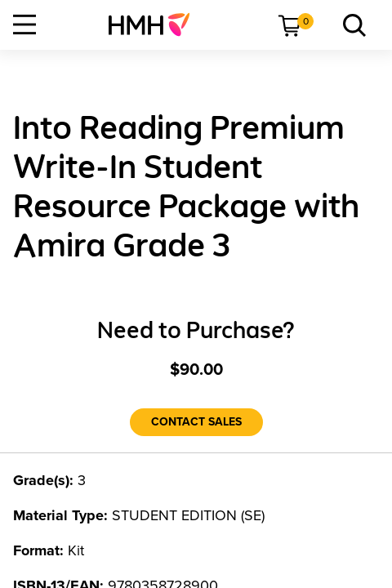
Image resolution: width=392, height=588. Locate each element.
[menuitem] (156, 24)
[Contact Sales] (196, 422)
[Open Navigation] (24, 24)
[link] (156, 24)
